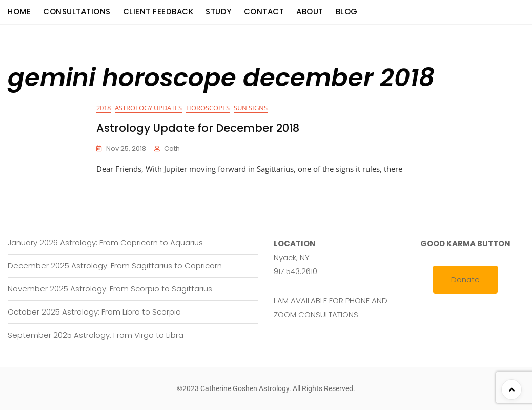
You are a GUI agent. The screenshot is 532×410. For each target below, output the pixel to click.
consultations (77, 12)
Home (19, 12)
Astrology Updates (148, 108)
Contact (264, 12)
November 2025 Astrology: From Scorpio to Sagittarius (110, 289)
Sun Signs (251, 108)
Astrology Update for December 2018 (198, 128)
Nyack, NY (292, 257)
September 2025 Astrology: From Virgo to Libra (96, 335)
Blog (347, 12)
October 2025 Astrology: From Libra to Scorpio (94, 312)
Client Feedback (158, 12)
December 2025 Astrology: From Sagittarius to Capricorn (115, 266)
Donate (465, 279)
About (310, 12)
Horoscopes (208, 108)
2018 (104, 108)
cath (172, 149)
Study (219, 12)
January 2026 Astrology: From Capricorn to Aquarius (105, 242)
